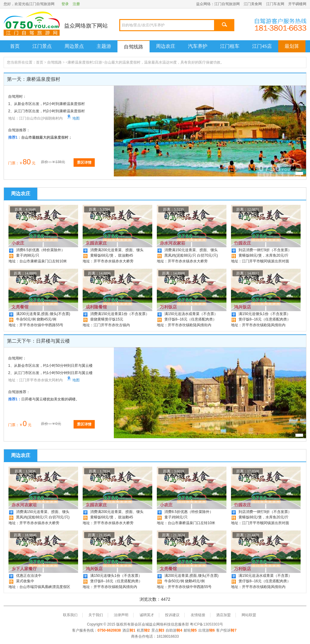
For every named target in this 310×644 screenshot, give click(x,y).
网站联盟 (249, 615)
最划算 (292, 46)
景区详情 (84, 163)
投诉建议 (172, 615)
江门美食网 (253, 4)
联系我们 (70, 615)
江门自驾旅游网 (227, 4)
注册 (76, 4)
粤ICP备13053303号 (206, 624)
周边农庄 (166, 46)
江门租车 (230, 46)
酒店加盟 (223, 615)
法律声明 (121, 615)
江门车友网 (275, 4)
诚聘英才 (147, 615)
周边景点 (74, 46)
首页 (15, 46)
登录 (65, 4)
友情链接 (198, 615)
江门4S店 (262, 46)
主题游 (104, 46)
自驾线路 (134, 47)
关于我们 (96, 615)
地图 (73, 118)
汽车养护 (198, 46)
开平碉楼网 (297, 4)
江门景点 (42, 46)
